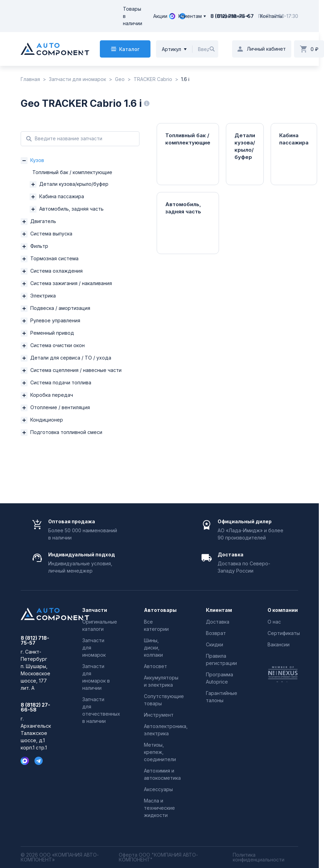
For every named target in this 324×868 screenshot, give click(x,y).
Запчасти (95, 610)
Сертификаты (284, 633)
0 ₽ (315, 49)
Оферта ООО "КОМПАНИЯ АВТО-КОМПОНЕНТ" (158, 857)
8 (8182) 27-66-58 (35, 707)
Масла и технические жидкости (159, 808)
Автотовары (159, 610)
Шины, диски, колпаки (153, 648)
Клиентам (190, 16)
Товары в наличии (133, 16)
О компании (231, 16)
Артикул (171, 49)
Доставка (218, 622)
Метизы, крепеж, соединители (160, 752)
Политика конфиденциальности (259, 857)
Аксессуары (158, 789)
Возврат (216, 633)
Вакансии (279, 644)
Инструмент (159, 715)
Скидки (215, 644)
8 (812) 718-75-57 (35, 640)
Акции (160, 16)
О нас (274, 622)
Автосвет (155, 666)
